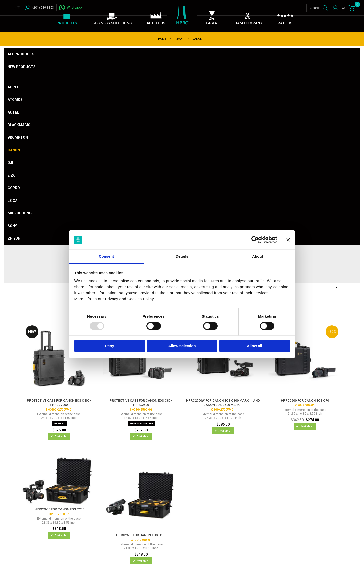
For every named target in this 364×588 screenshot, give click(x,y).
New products (22, 67)
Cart (348, 7)
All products (21, 54)
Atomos (15, 100)
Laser (212, 23)
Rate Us (285, 23)
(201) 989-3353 (43, 7)
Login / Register (334, 8)
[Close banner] (288, 240)
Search (315, 8)
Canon (14, 150)
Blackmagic (19, 125)
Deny (110, 346)
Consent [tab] (107, 256)
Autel (13, 112)
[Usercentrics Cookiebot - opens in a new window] (255, 240)
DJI (10, 163)
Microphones (21, 213)
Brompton (18, 137)
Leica (12, 201)
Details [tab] (182, 256)
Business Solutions (112, 23)
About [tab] (258, 256)
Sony (12, 226)
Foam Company (247, 23)
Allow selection (182, 346)
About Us (156, 23)
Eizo (12, 175)
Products (67, 23)
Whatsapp (74, 7)
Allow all (254, 346)
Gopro (14, 188)
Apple (13, 87)
